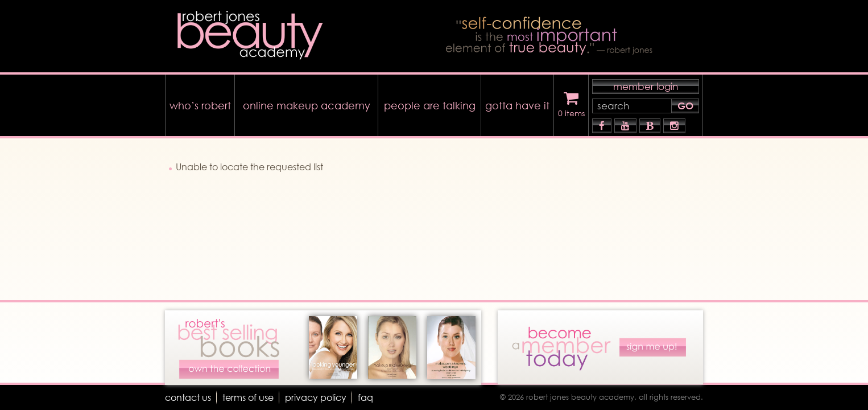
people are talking (430, 105)
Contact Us (188, 397)
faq (365, 397)
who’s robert (200, 105)
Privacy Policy (316, 397)
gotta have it (517, 105)
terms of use (248, 397)
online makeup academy (307, 105)
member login (646, 86)
